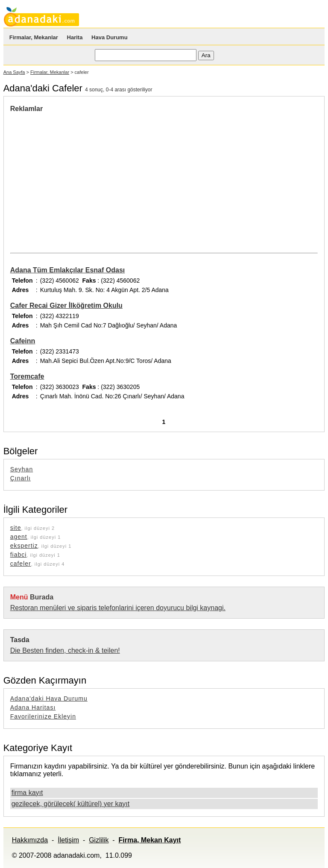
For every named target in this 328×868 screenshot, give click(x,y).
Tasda (20, 640)
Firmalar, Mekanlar (34, 37)
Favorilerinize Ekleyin (43, 716)
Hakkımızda (30, 840)
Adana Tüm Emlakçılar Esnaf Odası (68, 270)
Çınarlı (20, 478)
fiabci (19, 555)
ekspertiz (24, 546)
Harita (75, 37)
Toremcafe (27, 376)
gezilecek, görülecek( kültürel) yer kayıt (71, 804)
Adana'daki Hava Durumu (49, 698)
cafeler (21, 564)
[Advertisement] (82, 177)
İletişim (68, 840)
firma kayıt (27, 793)
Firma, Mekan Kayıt (149, 840)
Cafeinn (23, 341)
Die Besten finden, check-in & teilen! (65, 650)
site (16, 528)
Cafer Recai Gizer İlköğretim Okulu (66, 305)
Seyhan (22, 469)
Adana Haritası (33, 707)
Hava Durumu (110, 37)
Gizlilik (99, 840)
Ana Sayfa (14, 72)
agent (19, 537)
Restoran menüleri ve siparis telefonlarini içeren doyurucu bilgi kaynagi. (118, 608)
